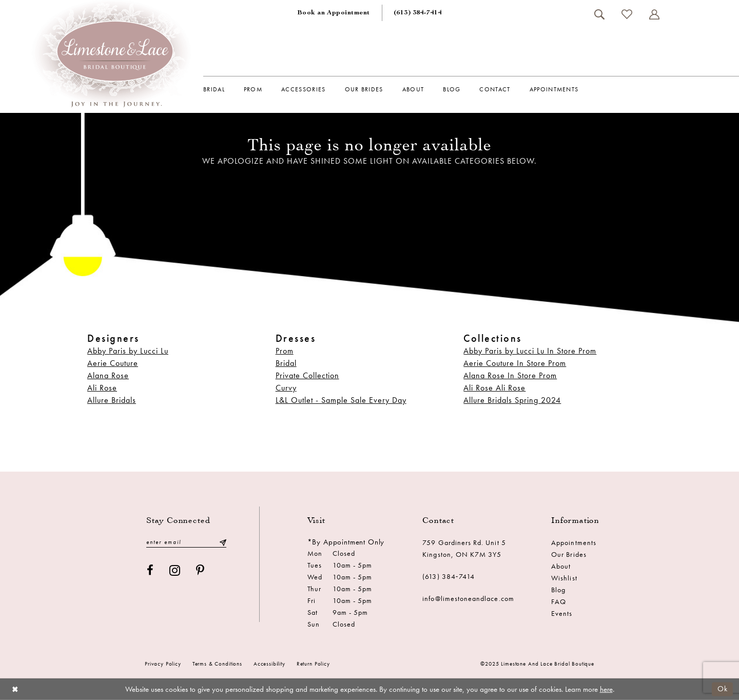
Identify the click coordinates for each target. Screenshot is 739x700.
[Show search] (599, 14)
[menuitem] (334, 13)
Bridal (286, 363)
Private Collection (307, 375)
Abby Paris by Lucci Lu (128, 351)
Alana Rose (108, 375)
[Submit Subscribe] (223, 542)
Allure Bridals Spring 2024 (512, 400)
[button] (654, 14)
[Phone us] (418, 13)
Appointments (574, 542)
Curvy (286, 388)
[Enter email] (186, 542)
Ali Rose (102, 388)
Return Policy (313, 664)
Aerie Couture (113, 363)
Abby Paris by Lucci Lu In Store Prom (530, 351)
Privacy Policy (163, 664)
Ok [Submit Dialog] (723, 689)
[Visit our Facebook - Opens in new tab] (150, 570)
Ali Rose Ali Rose (494, 388)
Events (562, 613)
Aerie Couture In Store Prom (515, 363)
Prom (285, 351)
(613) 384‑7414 (449, 576)
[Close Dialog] (15, 689)
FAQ (559, 601)
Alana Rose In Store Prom (510, 375)
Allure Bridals (112, 400)
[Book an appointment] (334, 13)
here (606, 689)
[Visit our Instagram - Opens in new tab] (175, 570)
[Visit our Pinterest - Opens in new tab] (200, 570)
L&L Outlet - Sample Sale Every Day (341, 400)
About (561, 566)
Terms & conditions (217, 664)
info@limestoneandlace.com (468, 598)
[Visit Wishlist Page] (627, 14)
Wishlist (564, 578)
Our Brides (569, 554)
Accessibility (269, 664)
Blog (558, 590)
